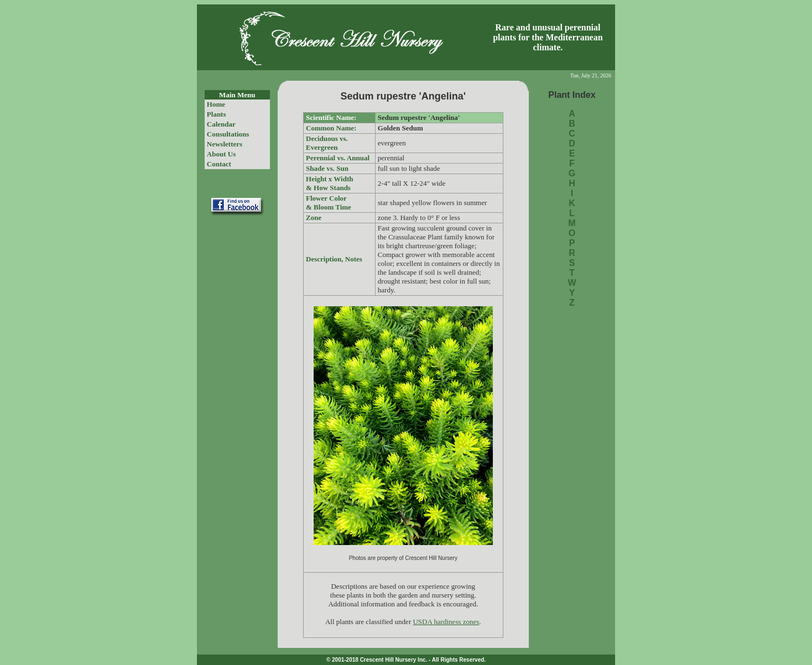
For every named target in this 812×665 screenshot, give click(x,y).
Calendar (221, 124)
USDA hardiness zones (446, 622)
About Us (221, 154)
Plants (217, 114)
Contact (219, 164)
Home (216, 104)
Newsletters (225, 144)
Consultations (228, 134)
